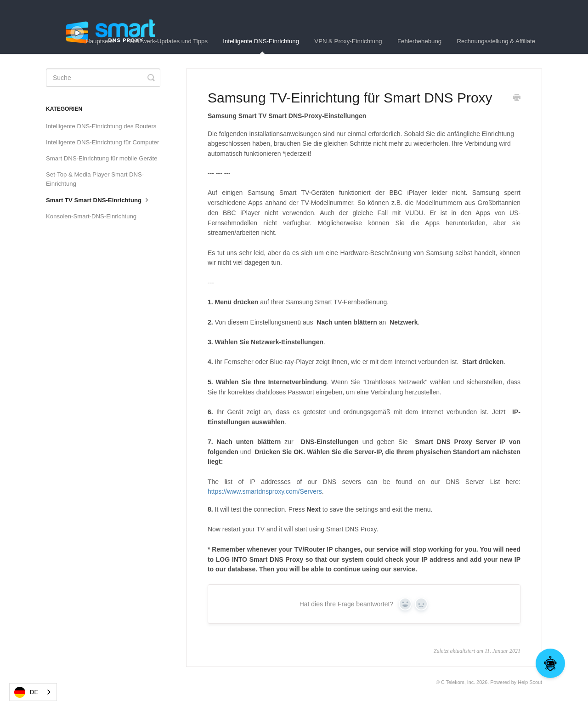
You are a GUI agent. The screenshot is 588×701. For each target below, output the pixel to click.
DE (26, 692)
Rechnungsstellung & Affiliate (496, 41)
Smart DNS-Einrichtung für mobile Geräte (102, 158)
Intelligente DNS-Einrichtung (261, 46)
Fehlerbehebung (419, 41)
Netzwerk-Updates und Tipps (169, 41)
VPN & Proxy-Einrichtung (348, 41)
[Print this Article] (517, 98)
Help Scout (530, 682)
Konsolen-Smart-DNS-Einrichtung (91, 216)
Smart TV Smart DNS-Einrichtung (98, 199)
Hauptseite (100, 41)
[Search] (103, 78)
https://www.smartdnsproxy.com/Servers (265, 491)
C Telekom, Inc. (458, 682)
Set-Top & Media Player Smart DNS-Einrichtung (95, 179)
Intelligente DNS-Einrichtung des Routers (101, 126)
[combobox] (33, 692)
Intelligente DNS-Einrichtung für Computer (102, 142)
